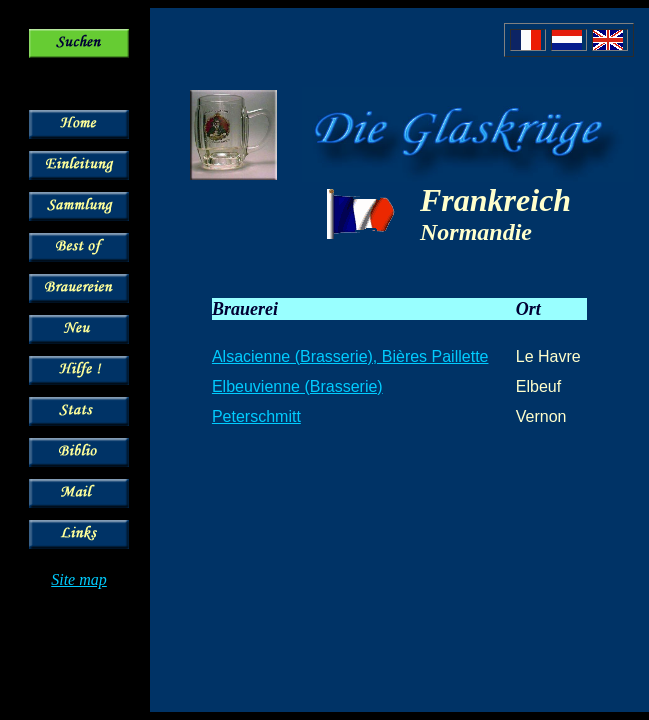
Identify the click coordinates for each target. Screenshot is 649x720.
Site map (79, 579)
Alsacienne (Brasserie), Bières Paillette (350, 356)
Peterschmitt (256, 416)
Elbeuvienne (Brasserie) (297, 386)
